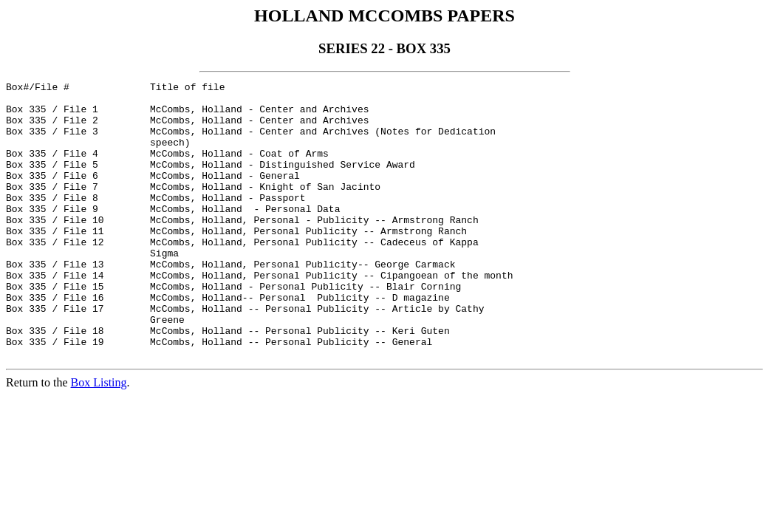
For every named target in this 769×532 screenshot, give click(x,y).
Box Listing (99, 438)
